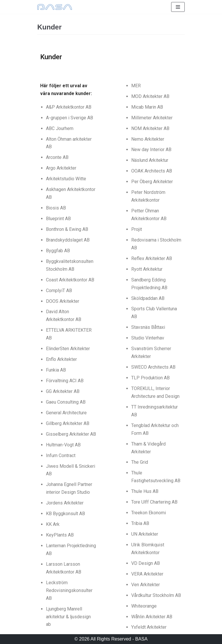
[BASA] (55, 7)
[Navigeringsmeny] (178, 7)
